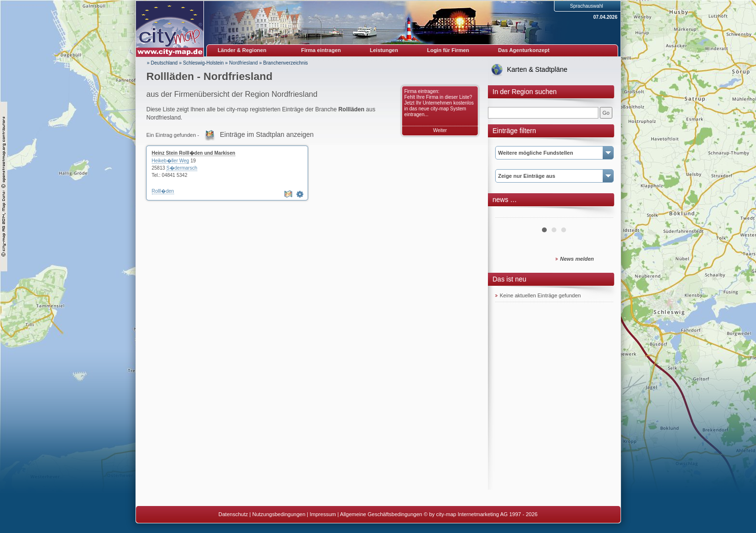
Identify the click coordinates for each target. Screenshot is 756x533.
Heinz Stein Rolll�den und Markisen (194, 153)
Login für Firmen (448, 50)
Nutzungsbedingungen (279, 514)
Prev (508, 214)
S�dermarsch (182, 168)
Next (601, 214)
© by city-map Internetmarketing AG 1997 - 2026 (481, 514)
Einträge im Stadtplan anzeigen (267, 134)
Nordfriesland (243, 63)
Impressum (323, 514)
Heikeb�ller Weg (171, 161)
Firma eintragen (321, 50)
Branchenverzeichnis (286, 63)
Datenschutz (233, 514)
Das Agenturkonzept (524, 50)
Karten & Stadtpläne (537, 69)
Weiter (440, 130)
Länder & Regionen (242, 50)
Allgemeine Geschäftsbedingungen (381, 514)
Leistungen (384, 50)
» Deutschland (162, 63)
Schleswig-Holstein (203, 63)
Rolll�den (163, 191)
